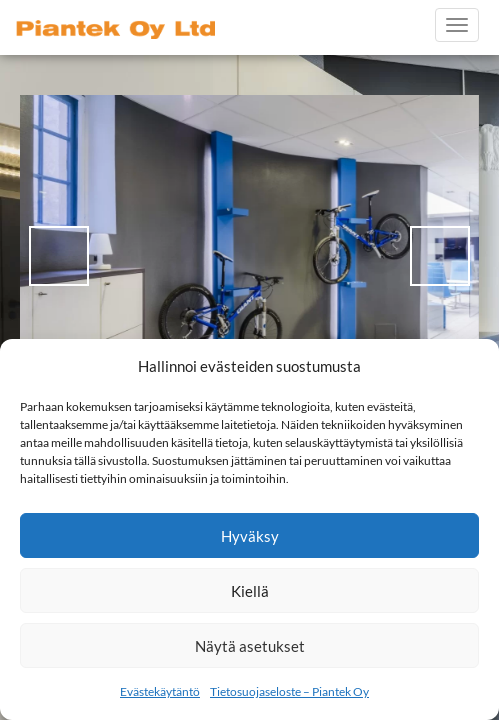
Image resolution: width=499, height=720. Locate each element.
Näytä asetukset (250, 646)
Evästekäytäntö (160, 691)
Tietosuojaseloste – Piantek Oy (289, 691)
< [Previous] (59, 256)
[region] (249, 256)
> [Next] (440, 256)
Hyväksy (250, 536)
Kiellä (250, 591)
